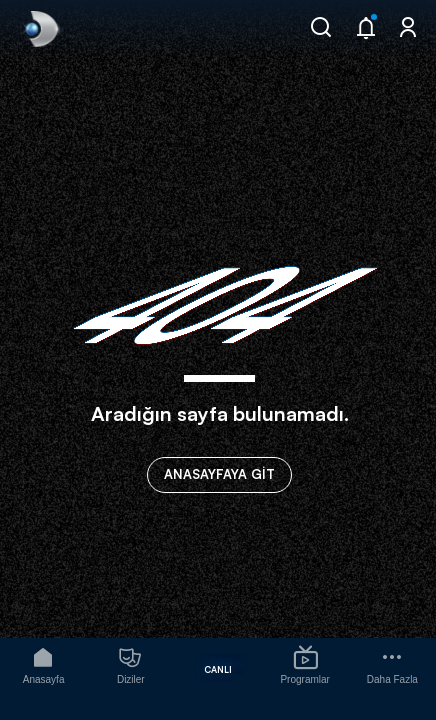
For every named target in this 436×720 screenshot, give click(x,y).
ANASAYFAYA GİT (219, 474)
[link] (40, 29)
